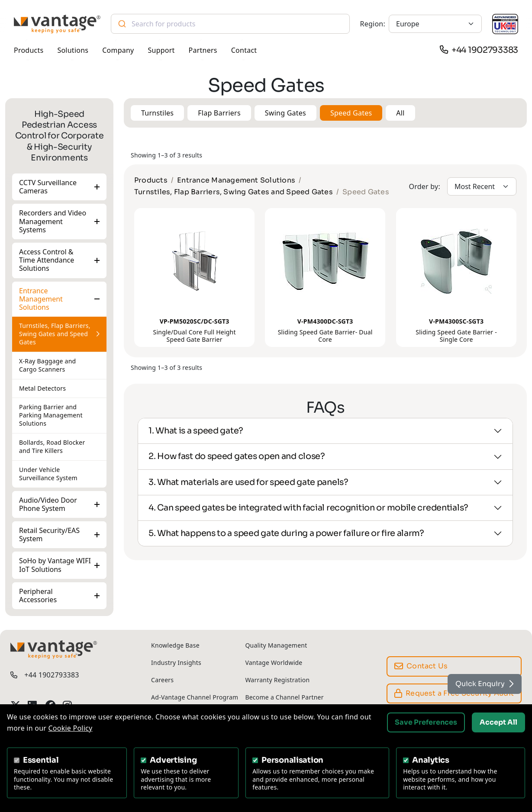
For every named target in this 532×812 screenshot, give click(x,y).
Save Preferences (426, 722)
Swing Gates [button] (285, 113)
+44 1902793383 (485, 50)
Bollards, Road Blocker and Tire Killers (52, 446)
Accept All (498, 722)
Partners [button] (203, 50)
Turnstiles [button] (157, 113)
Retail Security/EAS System (49, 534)
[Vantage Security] (57, 24)
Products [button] (29, 50)
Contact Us (421, 666)
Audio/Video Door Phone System (48, 504)
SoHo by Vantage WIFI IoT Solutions (55, 565)
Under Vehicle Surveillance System (48, 474)
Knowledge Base (175, 645)
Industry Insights (176, 663)
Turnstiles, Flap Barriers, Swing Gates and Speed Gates (55, 334)
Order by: (424, 186)
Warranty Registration (277, 680)
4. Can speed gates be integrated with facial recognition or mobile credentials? (308, 508)
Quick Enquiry (485, 684)
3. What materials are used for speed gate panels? (248, 482)
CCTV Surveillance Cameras (48, 187)
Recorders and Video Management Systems (53, 221)
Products (151, 180)
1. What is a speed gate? (196, 431)
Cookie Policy (71, 728)
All (400, 113)
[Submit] (121, 24)
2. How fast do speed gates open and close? (237, 456)
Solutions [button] (73, 50)
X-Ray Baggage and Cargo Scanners (47, 365)
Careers (162, 680)
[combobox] (230, 24)
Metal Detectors (42, 388)
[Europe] (435, 24)
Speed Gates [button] (351, 113)
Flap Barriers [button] (219, 113)
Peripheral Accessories (38, 595)
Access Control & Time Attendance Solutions (47, 260)
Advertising (173, 760)
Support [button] (161, 50)
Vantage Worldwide (274, 663)
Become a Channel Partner (284, 697)
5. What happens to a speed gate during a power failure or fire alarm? (286, 533)
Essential (41, 760)
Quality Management (276, 645)
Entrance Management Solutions (41, 298)
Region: (373, 24)
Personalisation (292, 760)
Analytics (431, 760)
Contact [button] (244, 50)
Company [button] (118, 50)
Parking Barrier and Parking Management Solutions (51, 415)
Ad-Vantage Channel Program (195, 697)
